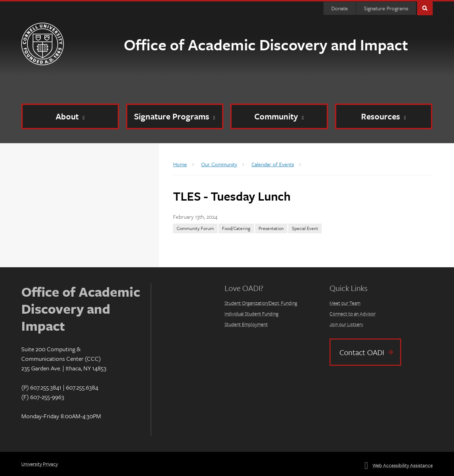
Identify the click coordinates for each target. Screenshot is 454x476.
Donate (340, 8)
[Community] (279, 116)
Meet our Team (345, 303)
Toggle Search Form (425, 8)
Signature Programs (386, 8)
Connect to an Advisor (353, 313)
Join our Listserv (346, 324)
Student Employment (246, 324)
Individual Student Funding (251, 313)
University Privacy (40, 464)
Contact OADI (362, 352)
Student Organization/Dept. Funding (261, 303)
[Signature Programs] (175, 116)
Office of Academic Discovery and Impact (266, 44)
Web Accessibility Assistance (403, 465)
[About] (70, 116)
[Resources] (384, 116)
